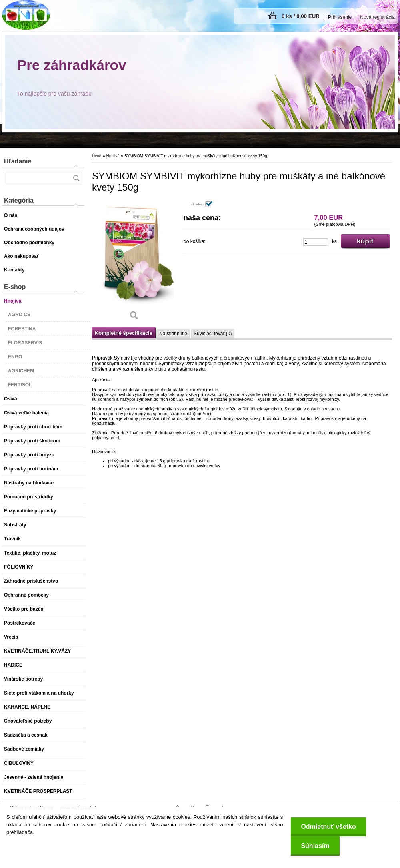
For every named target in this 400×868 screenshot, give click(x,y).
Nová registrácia (377, 17)
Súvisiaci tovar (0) (213, 334)
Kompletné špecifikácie (124, 333)
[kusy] (316, 242)
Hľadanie (18, 161)
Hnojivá (113, 156)
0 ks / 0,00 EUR (301, 16)
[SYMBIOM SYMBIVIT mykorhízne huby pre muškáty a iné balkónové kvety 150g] (134, 263)
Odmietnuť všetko (328, 827)
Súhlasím (315, 846)
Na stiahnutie (173, 334)
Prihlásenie (340, 17)
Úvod (97, 156)
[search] (76, 178)
